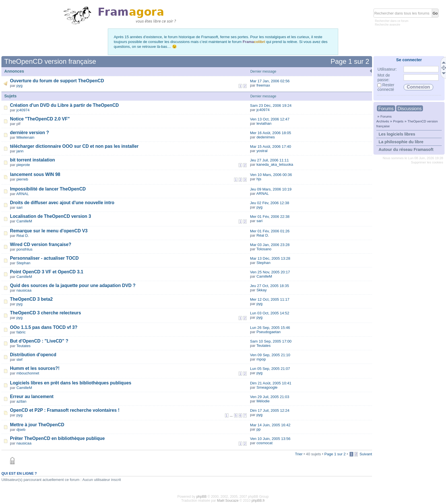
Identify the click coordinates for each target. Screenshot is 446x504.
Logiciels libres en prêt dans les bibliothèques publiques (71, 383)
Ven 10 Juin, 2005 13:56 (270, 439)
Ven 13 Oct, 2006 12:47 (270, 119)
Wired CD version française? (41, 244)
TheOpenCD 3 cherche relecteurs (46, 313)
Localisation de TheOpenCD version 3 (50, 216)
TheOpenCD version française (50, 61)
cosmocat (265, 443)
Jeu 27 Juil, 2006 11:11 (269, 160)
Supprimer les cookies (427, 162)
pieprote (23, 165)
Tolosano (264, 249)
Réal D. (23, 236)
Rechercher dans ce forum (392, 21)
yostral (262, 151)
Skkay (262, 290)
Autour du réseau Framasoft (406, 149)
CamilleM (24, 221)
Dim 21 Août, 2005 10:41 (271, 383)
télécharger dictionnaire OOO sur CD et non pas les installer (74, 146)
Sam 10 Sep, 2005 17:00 (271, 341)
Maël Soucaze (228, 501)
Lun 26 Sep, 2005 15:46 (270, 328)
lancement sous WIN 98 (35, 174)
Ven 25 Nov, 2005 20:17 (270, 272)
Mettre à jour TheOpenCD (37, 425)
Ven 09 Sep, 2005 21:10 (270, 355)
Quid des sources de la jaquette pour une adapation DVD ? (73, 285)
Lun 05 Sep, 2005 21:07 (270, 369)
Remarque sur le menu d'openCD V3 (49, 231)
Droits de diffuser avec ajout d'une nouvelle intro (62, 203)
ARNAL (22, 194)
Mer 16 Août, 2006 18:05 (271, 133)
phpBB (201, 497)
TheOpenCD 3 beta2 (31, 299)
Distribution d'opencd (33, 355)
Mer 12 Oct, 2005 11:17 (270, 299)
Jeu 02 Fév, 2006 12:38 (270, 203)
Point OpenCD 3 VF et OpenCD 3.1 (47, 272)
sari (19, 207)
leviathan (264, 123)
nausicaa (24, 290)
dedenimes (266, 137)
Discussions (410, 109)
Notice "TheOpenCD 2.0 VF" (40, 119)
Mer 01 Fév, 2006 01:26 (270, 231)
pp (259, 429)
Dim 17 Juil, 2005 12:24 (270, 410)
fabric (21, 332)
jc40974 (23, 110)
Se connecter (409, 60)
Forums (386, 109)
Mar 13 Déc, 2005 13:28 (270, 258)
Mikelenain (25, 137)
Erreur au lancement (32, 397)
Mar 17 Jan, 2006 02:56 (270, 81)
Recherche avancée (388, 25)
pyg (19, 86)
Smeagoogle (267, 387)
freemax (263, 85)
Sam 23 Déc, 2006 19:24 (271, 105)
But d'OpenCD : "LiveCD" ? (39, 341)
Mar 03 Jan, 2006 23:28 (270, 245)
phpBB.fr (258, 501)
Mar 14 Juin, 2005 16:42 (270, 425)
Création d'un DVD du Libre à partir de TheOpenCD (64, 105)
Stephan (23, 263)
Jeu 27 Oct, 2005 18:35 (270, 286)
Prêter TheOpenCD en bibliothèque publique (57, 438)
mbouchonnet (28, 373)
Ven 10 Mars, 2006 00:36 (271, 175)
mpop (261, 359)
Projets (398, 121)
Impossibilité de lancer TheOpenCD (48, 189)
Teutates (24, 346)
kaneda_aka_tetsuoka (275, 164)
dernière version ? (29, 133)
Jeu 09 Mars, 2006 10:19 (271, 189)
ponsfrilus (24, 249)
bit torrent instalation (32, 160)
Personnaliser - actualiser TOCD (44, 258)
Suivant (366, 454)
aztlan (21, 401)
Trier (299, 454)
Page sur (350, 61)
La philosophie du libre (401, 142)
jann (20, 151)
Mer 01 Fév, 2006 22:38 (270, 217)
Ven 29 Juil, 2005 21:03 (270, 397)
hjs (259, 179)
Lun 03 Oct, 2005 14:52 (270, 313)
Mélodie (263, 401)
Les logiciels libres (397, 134)
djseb (21, 430)
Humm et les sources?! (35, 368)
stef (19, 359)
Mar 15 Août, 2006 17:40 (271, 147)
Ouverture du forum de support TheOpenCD (57, 81)
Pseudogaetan (269, 332)
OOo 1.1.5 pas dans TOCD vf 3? (44, 327)
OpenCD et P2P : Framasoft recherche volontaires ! (65, 410)
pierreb (22, 179)
